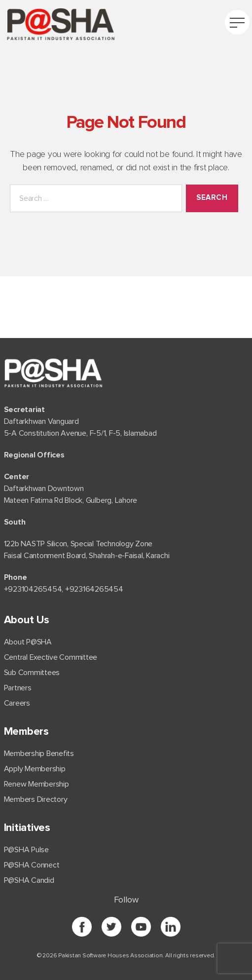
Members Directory (36, 799)
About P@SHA (28, 642)
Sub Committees (32, 673)
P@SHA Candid (29, 880)
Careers (17, 703)
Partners (18, 688)
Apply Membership (35, 769)
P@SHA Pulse (26, 850)
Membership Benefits (39, 754)
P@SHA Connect (32, 865)
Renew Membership (36, 784)
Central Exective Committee (51, 657)
